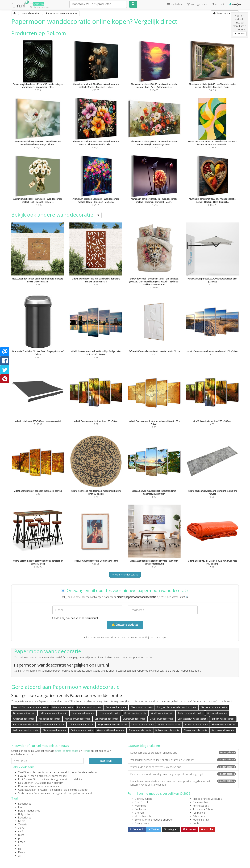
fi (19, 845)
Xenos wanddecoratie (50, 719)
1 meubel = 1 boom (204, 809)
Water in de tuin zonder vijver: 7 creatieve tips (183, 767)
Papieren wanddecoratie (89, 707)
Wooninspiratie (201, 820)
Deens (22, 852)
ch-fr (21, 831)
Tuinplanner (199, 813)
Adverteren (199, 816)
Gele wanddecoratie (217, 713)
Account (218, 4)
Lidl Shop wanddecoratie (81, 725)
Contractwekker (27, 790)
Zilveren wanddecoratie (195, 730)
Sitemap (139, 813)
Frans (21, 807)
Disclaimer (140, 809)
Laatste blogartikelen (144, 746)
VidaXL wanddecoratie (162, 713)
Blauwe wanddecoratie (196, 725)
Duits (21, 835)
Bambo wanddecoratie (223, 730)
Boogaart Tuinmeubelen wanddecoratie (177, 707)
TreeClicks (24, 772)
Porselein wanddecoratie (26, 725)
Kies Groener (25, 783)
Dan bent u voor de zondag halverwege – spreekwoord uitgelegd (183, 774)
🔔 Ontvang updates (125, 625)
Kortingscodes (201, 806)
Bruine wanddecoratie (82, 730)
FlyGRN (22, 776)
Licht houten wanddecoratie (53, 713)
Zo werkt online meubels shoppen (154, 820)
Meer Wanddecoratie (125, 575)
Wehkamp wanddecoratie (26, 730)
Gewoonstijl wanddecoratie (111, 730)
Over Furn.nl (141, 802)
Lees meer (240, 34)
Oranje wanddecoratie (135, 713)
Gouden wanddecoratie (162, 719)
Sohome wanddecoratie (107, 719)
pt (19, 838)
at (19, 856)
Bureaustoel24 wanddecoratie (193, 719)
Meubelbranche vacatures (207, 799)
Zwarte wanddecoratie (134, 719)
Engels (22, 842)
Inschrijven (106, 761)
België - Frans (26, 814)
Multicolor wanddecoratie (78, 719)
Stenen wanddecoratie (53, 725)
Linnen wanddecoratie (24, 713)
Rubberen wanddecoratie (190, 713)
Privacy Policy (142, 823)
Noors (22, 821)
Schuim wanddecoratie (223, 719)
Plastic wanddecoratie (142, 707)
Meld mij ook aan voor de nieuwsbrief (75, 618)
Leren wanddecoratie (109, 713)
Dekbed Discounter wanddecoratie (30, 707)
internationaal (52, 786)
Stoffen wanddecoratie (169, 725)
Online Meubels (143, 799)
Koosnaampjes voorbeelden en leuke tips (183, 753)
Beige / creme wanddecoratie (112, 725)
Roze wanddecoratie (116, 707)
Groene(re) (39, 4)
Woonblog (140, 806)
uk (20, 849)
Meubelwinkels (143, 816)
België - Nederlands (29, 811)
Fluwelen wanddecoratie (224, 725)
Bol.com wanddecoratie (167, 730)
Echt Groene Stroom (30, 779)
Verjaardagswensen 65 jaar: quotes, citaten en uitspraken (183, 760)
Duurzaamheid (201, 802)
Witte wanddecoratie (62, 707)
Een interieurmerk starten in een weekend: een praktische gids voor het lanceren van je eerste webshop (183, 783)
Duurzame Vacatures (30, 786)
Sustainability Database (31, 793)
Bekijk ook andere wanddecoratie (56, 215)
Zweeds (23, 824)
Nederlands (25, 804)
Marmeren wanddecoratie (214, 707)
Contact (197, 823)
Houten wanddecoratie (83, 713)
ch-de (21, 828)
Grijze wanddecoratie (24, 719)
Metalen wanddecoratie (55, 730)
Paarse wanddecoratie (143, 725)
